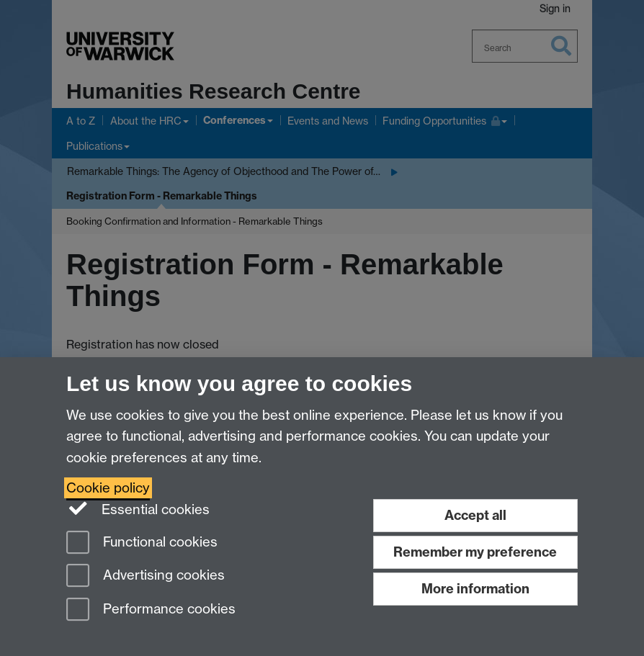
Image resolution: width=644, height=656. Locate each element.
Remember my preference (475, 552)
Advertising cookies (146, 576)
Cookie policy (108, 488)
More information (475, 589)
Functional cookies (142, 543)
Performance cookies (151, 610)
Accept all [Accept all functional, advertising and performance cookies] (475, 515)
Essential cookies (138, 508)
